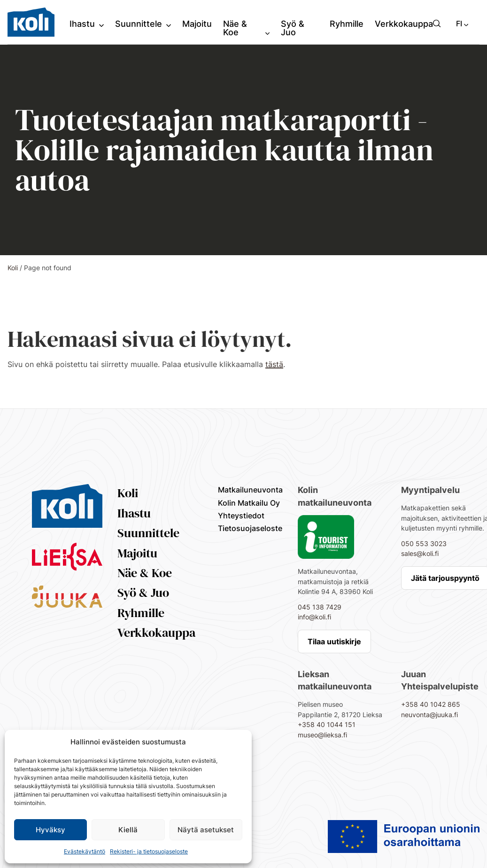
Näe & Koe (145, 573)
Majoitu (137, 553)
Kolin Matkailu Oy (249, 503)
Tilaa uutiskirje (334, 641)
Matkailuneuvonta (250, 490)
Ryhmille (141, 613)
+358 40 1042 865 (431, 704)
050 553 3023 (424, 543)
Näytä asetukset (206, 830)
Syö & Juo (143, 593)
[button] (437, 23)
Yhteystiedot (241, 516)
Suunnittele (148, 533)
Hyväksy (50, 830)
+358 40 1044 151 (327, 724)
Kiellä (128, 830)
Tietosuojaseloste (250, 528)
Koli (13, 268)
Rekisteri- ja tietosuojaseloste (149, 851)
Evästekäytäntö (85, 851)
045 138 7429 (320, 607)
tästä (274, 364)
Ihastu (134, 513)
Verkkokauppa (156, 633)
